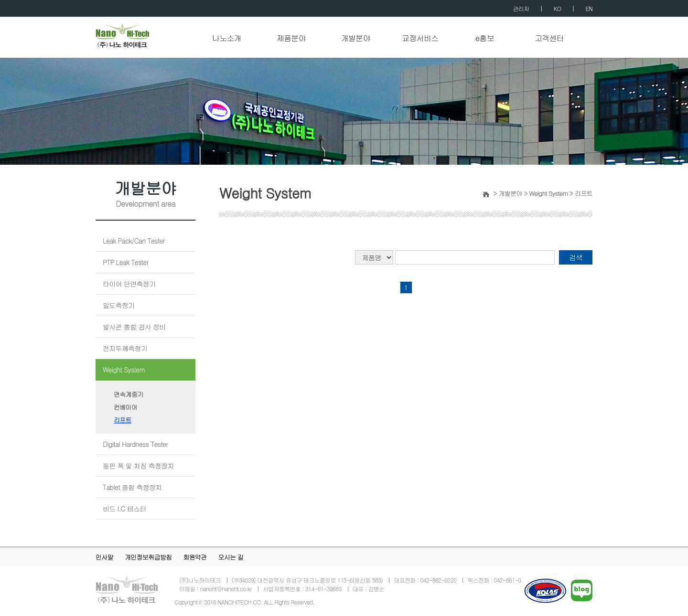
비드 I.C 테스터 (124, 509)
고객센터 (549, 38)
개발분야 (356, 38)
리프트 (123, 420)
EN (589, 8)
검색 (576, 257)
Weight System (124, 370)
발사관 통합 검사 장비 (134, 327)
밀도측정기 (119, 305)
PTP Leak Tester (126, 262)
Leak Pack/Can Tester (134, 241)
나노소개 (227, 38)
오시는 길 (231, 557)
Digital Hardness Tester (135, 444)
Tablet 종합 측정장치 (132, 487)
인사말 (104, 557)
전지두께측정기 (125, 348)
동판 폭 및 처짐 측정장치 (138, 466)
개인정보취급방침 (148, 557)
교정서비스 (420, 38)
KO (557, 8)
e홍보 (485, 38)
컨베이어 (125, 407)
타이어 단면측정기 (129, 284)
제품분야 (291, 38)
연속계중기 (129, 394)
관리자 (521, 8)
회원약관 (195, 557)
